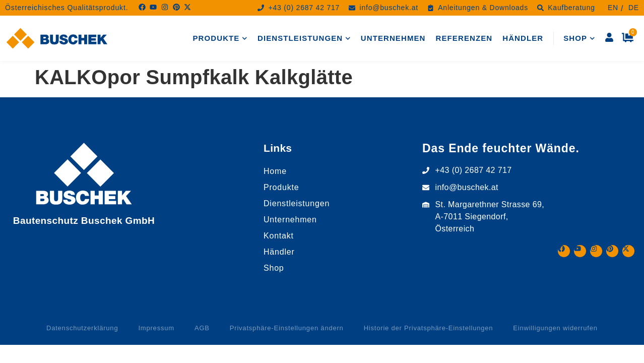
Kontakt (279, 236)
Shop (579, 39)
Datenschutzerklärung (82, 328)
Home (275, 171)
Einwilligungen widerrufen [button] (555, 328)
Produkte (220, 39)
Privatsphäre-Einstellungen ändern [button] (287, 328)
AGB (202, 328)
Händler (523, 38)
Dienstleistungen (304, 39)
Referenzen (464, 38)
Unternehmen (393, 38)
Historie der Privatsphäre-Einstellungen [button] (429, 328)
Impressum (156, 328)
